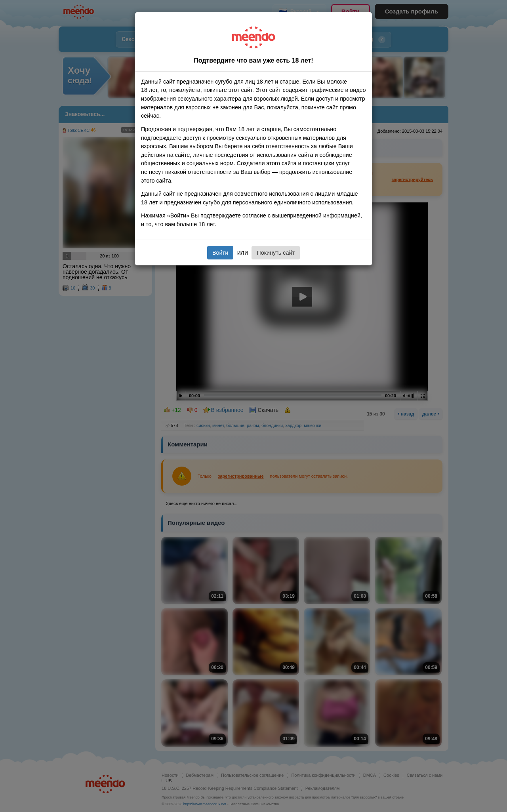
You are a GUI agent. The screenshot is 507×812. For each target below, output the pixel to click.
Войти (220, 253)
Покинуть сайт (276, 253)
